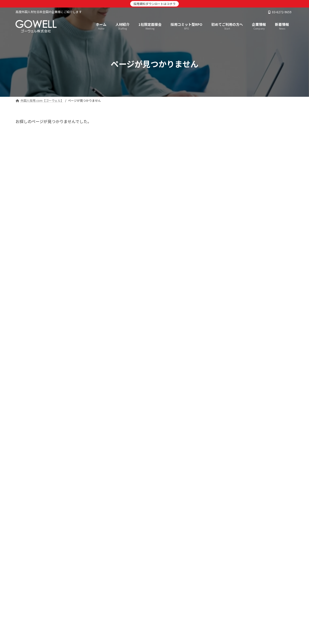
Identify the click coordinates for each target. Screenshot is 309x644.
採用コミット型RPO (118, 621)
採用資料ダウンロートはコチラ (154, 4)
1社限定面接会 (78, 621)
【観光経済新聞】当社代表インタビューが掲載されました (267, 296)
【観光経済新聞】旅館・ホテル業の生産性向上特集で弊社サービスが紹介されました (267, 383)
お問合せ (208, 621)
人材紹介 (48, 621)
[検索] (287, 124)
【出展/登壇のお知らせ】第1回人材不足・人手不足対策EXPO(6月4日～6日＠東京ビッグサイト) (267, 326)
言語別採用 (154, 621)
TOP (25, 621)
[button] (242, 558)
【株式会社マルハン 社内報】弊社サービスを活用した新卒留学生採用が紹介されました (267, 184)
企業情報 (182, 621)
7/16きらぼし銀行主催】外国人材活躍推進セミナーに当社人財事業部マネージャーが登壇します (267, 269)
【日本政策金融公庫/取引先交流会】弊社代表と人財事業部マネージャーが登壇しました (267, 412)
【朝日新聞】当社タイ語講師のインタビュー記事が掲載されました (267, 239)
